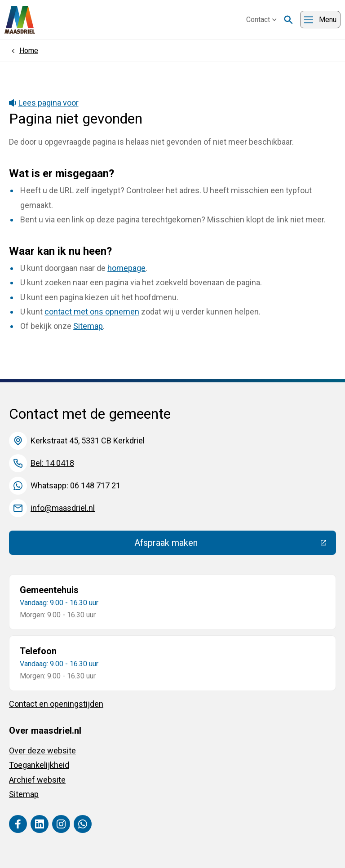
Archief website (37, 780)
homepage (126, 268)
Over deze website (42, 751)
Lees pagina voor (44, 103)
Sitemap (88, 326)
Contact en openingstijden (56, 704)
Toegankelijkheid (39, 765)
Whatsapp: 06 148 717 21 (75, 485)
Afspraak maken (232, 545)
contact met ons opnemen (92, 312)
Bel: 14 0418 (52, 463)
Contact (261, 20)
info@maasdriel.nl (63, 508)
